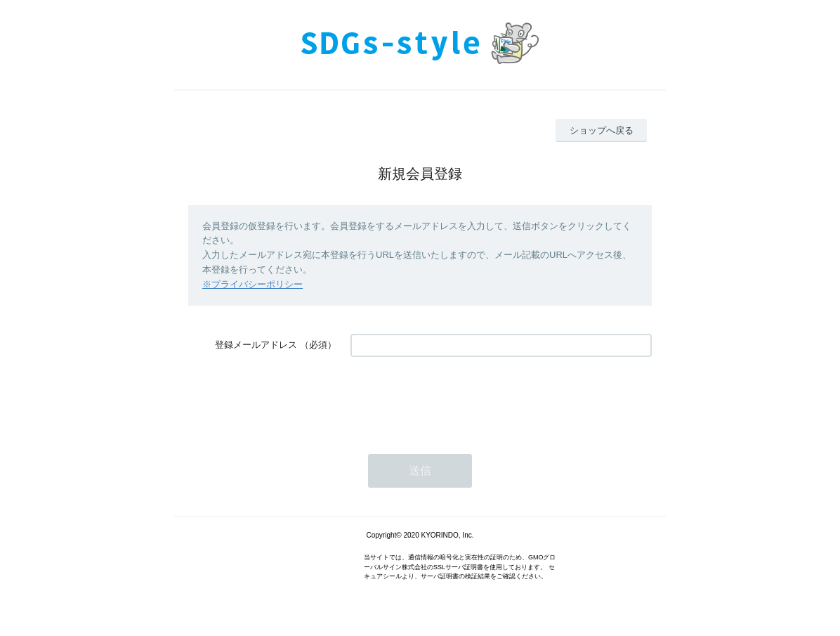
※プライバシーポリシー (252, 284)
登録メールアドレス (256, 345)
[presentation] (457, 398)
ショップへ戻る (602, 130)
